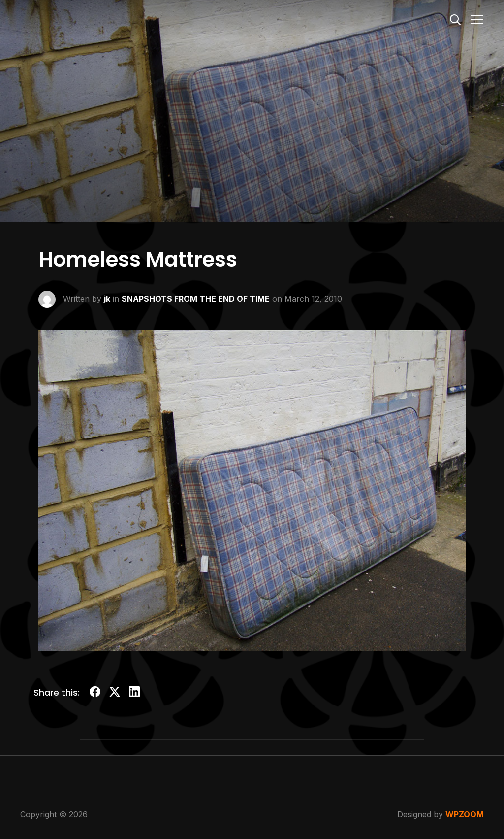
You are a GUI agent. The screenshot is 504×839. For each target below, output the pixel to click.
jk (107, 298)
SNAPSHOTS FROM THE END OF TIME (196, 298)
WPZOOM (465, 814)
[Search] (455, 19)
